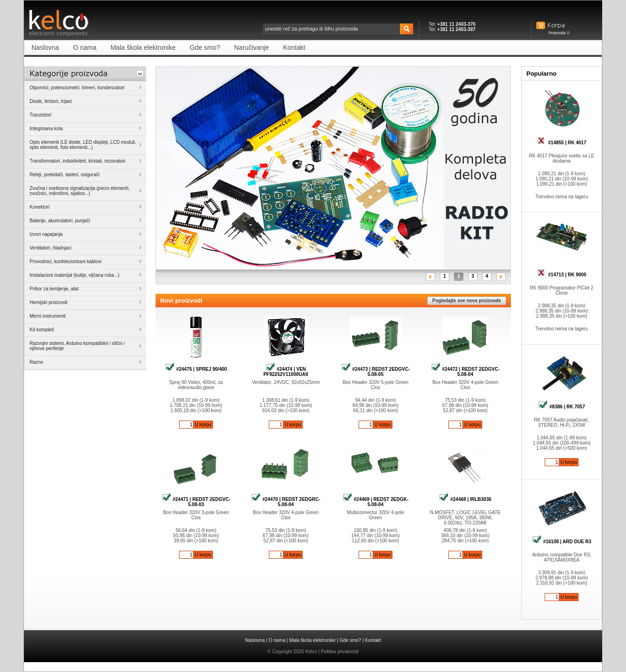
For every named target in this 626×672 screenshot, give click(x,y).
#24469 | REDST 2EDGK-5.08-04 (376, 502)
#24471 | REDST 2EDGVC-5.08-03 (196, 502)
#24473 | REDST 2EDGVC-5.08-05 (376, 372)
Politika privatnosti (340, 652)
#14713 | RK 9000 (562, 275)
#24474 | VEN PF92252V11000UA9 (286, 372)
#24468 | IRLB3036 (465, 499)
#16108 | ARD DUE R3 (562, 542)
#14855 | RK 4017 (562, 143)
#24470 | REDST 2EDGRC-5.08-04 (286, 502)
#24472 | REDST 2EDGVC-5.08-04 (466, 372)
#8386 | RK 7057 (561, 407)
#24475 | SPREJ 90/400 (196, 369)
